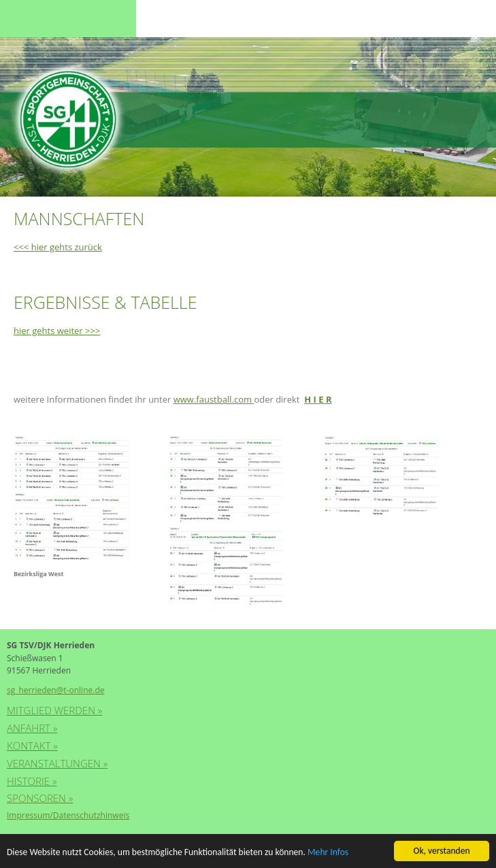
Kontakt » (32, 746)
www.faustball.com (214, 399)
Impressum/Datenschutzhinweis (68, 815)
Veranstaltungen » (57, 763)
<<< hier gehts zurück (58, 247)
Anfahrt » (32, 728)
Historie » (32, 781)
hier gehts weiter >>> (57, 331)
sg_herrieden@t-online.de (55, 690)
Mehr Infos (328, 853)
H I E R (318, 399)
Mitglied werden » (54, 710)
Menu (34, 19)
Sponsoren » (40, 798)
